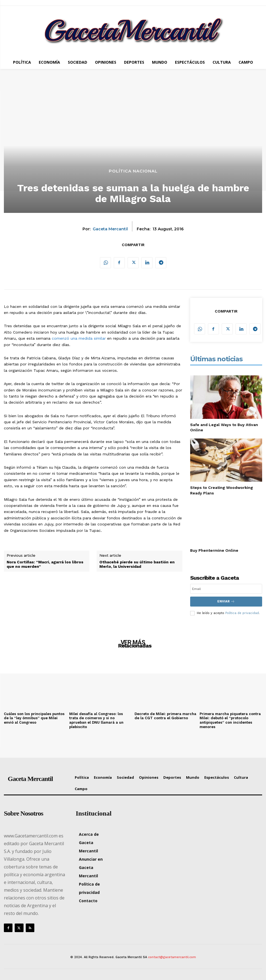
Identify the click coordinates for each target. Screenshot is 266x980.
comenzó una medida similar (79, 338)
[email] (226, 589)
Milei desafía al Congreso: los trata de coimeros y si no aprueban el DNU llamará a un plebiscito (96, 720)
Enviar (226, 601)
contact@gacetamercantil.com (172, 957)
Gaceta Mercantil (110, 229)
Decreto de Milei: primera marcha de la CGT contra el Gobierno (165, 716)
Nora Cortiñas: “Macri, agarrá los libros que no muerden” (45, 564)
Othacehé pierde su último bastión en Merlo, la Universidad (137, 564)
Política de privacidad (242, 613)
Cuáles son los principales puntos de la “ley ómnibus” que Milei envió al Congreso (34, 718)
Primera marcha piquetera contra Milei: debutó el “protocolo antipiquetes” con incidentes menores (230, 720)
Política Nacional (133, 171)
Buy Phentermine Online (214, 550)
